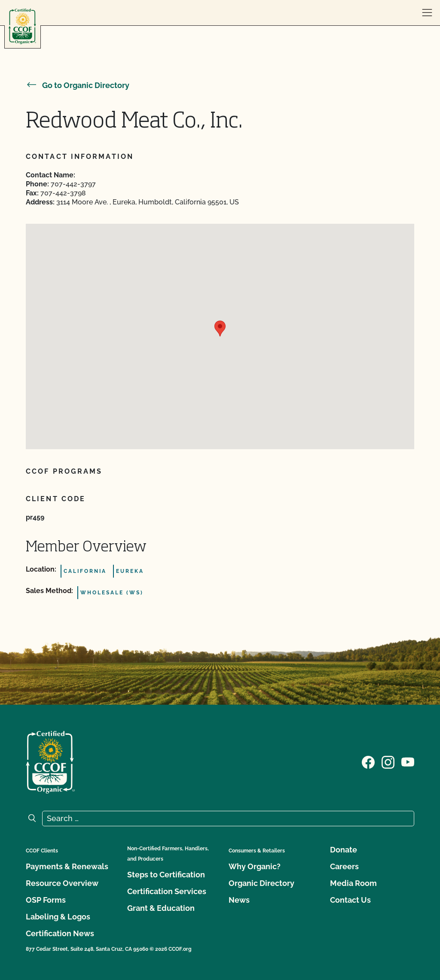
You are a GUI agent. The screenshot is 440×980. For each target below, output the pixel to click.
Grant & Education (161, 908)
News (239, 900)
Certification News (60, 933)
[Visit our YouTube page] (408, 761)
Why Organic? (255, 866)
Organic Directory (261, 883)
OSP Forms (46, 900)
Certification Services (167, 891)
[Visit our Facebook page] (368, 761)
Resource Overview (62, 883)
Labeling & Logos (58, 917)
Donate (344, 850)
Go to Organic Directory (78, 85)
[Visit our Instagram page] (388, 761)
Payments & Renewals (67, 866)
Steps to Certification (166, 875)
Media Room (353, 883)
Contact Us (350, 900)
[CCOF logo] (22, 26)
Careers (344, 866)
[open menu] (427, 13)
